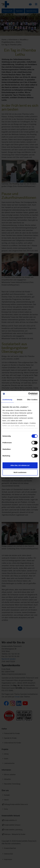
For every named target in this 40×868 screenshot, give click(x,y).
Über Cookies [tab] (32, 400)
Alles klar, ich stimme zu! (20, 465)
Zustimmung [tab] (7, 400)
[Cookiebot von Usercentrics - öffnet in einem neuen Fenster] (28, 394)
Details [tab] (20, 400)
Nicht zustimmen (20, 472)
